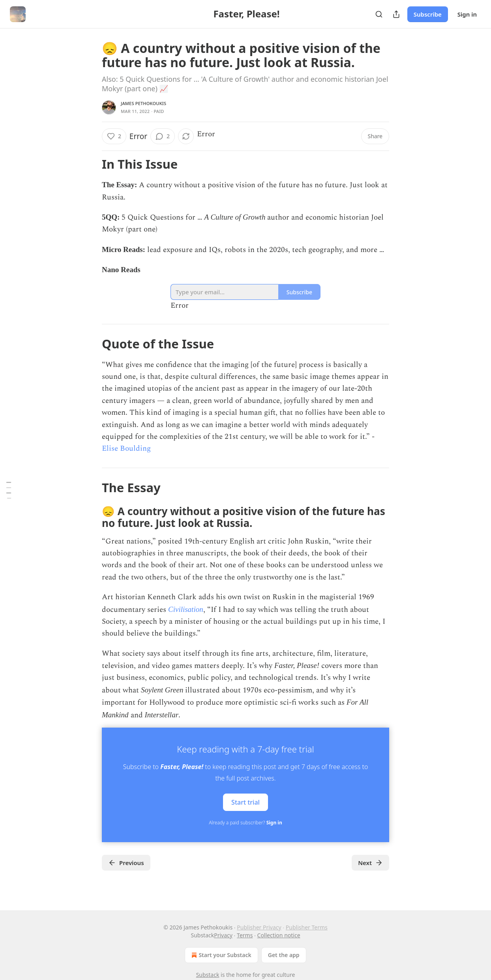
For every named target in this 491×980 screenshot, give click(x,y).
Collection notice (279, 935)
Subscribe (428, 14)
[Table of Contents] (9, 490)
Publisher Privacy (259, 927)
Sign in (467, 14)
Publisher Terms (307, 927)
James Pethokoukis (143, 103)
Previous (126, 863)
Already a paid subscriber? (245, 823)
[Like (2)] (114, 136)
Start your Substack (220, 955)
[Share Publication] (396, 14)
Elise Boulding (126, 449)
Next (370, 863)
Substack (208, 975)
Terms (245, 935)
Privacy (223, 935)
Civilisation (186, 609)
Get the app (284, 955)
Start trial (245, 802)
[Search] (379, 14)
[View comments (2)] (163, 136)
